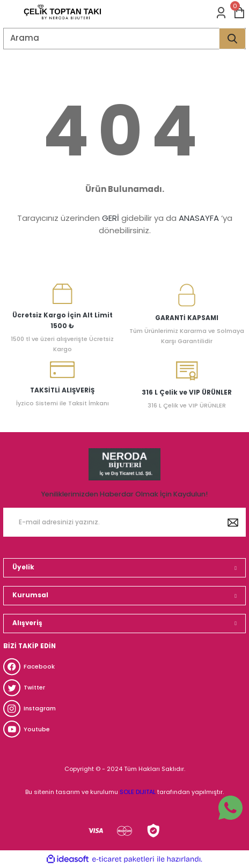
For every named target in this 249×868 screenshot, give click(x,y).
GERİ (111, 218)
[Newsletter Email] (124, 522)
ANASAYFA (199, 218)
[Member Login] (221, 13)
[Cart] (239, 13)
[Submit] (233, 522)
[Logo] (63, 13)
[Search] (124, 39)
